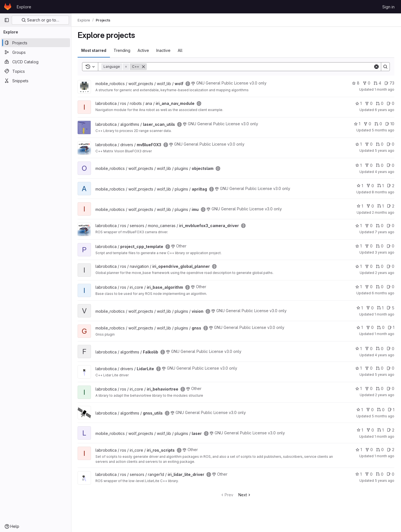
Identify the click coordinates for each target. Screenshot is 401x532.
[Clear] (376, 67)
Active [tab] (144, 50)
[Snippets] (36, 81)
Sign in (388, 7)
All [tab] (181, 50)
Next (245, 495)
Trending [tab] (123, 50)
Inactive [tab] (164, 50)
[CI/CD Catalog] (36, 62)
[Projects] (36, 43)
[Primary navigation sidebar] (7, 20)
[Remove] (144, 67)
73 (389, 83)
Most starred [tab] (94, 50)
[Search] (260, 67)
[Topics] (36, 71)
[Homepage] (8, 7)
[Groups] (36, 52)
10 (390, 124)
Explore (24, 7)
